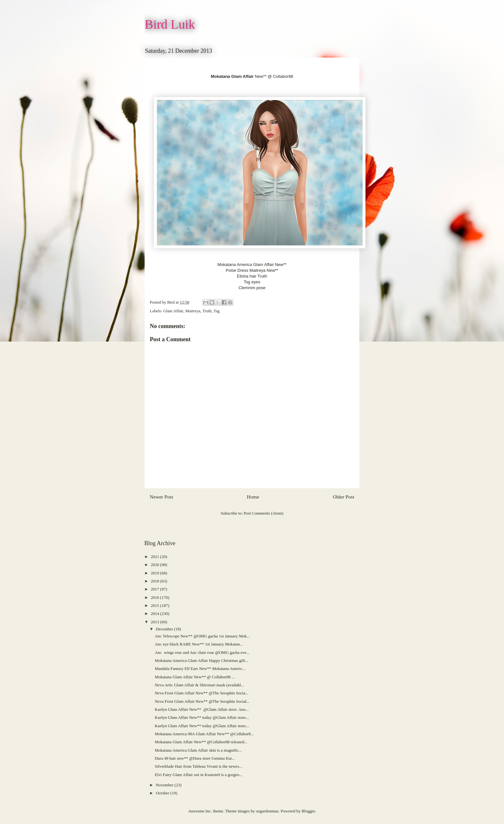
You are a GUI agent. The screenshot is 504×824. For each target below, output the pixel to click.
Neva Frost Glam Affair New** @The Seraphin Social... (202, 701)
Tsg (216, 311)
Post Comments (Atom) (264, 513)
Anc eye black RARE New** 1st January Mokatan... (199, 644)
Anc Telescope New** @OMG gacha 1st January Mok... (202, 636)
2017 (155, 589)
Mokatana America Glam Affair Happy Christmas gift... (201, 660)
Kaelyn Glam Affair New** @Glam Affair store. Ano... (202, 709)
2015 (155, 605)
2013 (155, 622)
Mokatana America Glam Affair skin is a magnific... (198, 750)
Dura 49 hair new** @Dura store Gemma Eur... (195, 758)
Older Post (344, 497)
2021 (155, 557)
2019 (155, 573)
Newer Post (161, 497)
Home (253, 497)
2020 (155, 565)
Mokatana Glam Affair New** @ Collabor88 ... (195, 677)
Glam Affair (173, 311)
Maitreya (193, 311)
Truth (207, 311)
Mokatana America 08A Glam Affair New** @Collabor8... (204, 734)
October (163, 793)
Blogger (308, 811)
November (165, 785)
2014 (155, 613)
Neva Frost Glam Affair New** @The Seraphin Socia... (201, 693)
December (165, 629)
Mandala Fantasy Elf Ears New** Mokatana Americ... (200, 668)
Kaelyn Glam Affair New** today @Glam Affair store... (202, 717)
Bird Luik (170, 24)
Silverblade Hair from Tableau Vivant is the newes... (198, 766)
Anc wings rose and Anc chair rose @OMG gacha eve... (202, 652)
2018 (155, 581)
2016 (155, 597)
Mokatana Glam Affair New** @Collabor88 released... (201, 742)
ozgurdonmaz (267, 811)
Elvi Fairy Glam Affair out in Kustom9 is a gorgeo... (198, 775)
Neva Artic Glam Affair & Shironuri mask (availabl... (199, 685)
